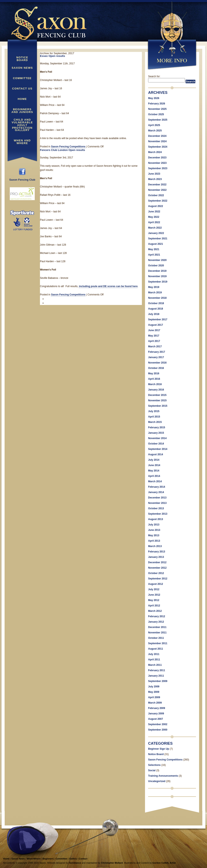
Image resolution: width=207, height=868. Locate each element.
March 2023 (155, 179)
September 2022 (158, 201)
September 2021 (158, 239)
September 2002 (158, 724)
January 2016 (156, 390)
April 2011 (154, 660)
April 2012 (154, 606)
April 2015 (154, 417)
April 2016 (154, 379)
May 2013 (154, 535)
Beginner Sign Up (159, 749)
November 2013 (157, 503)
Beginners (48, 859)
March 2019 (155, 293)
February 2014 (157, 487)
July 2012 (154, 589)
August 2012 (156, 584)
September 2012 (158, 579)
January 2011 (156, 676)
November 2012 (157, 568)
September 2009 (158, 681)
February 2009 (157, 708)
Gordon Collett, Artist (164, 863)
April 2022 (154, 222)
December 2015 (157, 395)
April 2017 (154, 341)
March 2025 (155, 131)
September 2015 (158, 406)
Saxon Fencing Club (22, 179)
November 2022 (157, 190)
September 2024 (158, 147)
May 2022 (154, 217)
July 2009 (154, 687)
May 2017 (154, 336)
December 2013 (157, 498)
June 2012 (154, 595)
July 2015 (154, 411)
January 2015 (156, 433)
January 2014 (156, 492)
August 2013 (156, 519)
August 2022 (156, 206)
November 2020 (157, 260)
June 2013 (154, 530)
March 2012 (155, 611)
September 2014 (158, 449)
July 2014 (154, 460)
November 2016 (157, 363)
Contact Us (22, 89)
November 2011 (157, 633)
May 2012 (154, 600)
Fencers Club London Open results (63, 150)
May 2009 (154, 692)
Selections (154, 765)
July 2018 (154, 314)
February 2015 (157, 427)
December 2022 (157, 185)
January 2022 (156, 233)
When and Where (22, 142)
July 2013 (154, 525)
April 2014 (154, 476)
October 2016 (156, 368)
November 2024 (157, 141)
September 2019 (158, 282)
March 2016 (155, 384)
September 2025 (158, 120)
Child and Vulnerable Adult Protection (22, 121)
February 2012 (157, 616)
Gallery (22, 130)
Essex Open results (53, 56)
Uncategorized (157, 781)
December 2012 (157, 562)
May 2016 (154, 373)
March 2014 (155, 481)
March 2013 (155, 546)
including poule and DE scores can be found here (108, 286)
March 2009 (155, 703)
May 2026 (154, 98)
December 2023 (157, 158)
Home (22, 99)
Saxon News (22, 68)
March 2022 (155, 228)
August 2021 (156, 244)
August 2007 (156, 719)
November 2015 (157, 400)
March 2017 (155, 346)
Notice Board (22, 59)
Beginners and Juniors (22, 111)
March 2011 (155, 665)
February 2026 (157, 104)
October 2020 (156, 266)
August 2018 (156, 309)
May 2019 (154, 287)
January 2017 (156, 357)
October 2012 (156, 573)
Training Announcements (163, 776)
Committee (22, 78)
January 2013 (156, 557)
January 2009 (156, 714)
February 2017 (157, 352)
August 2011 (156, 649)
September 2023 (158, 168)
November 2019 (157, 276)
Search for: (154, 76)
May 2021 (154, 249)
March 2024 (155, 152)
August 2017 (156, 325)
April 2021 (154, 255)
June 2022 (154, 212)
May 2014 (154, 471)
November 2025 (157, 109)
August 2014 (156, 454)
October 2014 (156, 444)
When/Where (34, 859)
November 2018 (157, 298)
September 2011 (158, 643)
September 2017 (158, 320)
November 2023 (157, 163)
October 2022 (156, 195)
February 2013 (157, 552)
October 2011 (156, 638)
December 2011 (157, 627)
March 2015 (155, 422)
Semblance (75, 863)
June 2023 (154, 174)
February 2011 (157, 670)
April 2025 (154, 125)
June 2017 (154, 330)
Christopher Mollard (112, 863)
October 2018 (156, 303)
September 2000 (158, 730)
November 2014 (157, 438)
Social (152, 770)
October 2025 (156, 114)
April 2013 (154, 541)
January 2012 (156, 622)
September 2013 (158, 514)
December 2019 (157, 271)
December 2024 (157, 136)
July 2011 (154, 654)
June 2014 (154, 465)
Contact (83, 859)
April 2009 (154, 697)
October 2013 (156, 508)
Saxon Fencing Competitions (68, 147)
